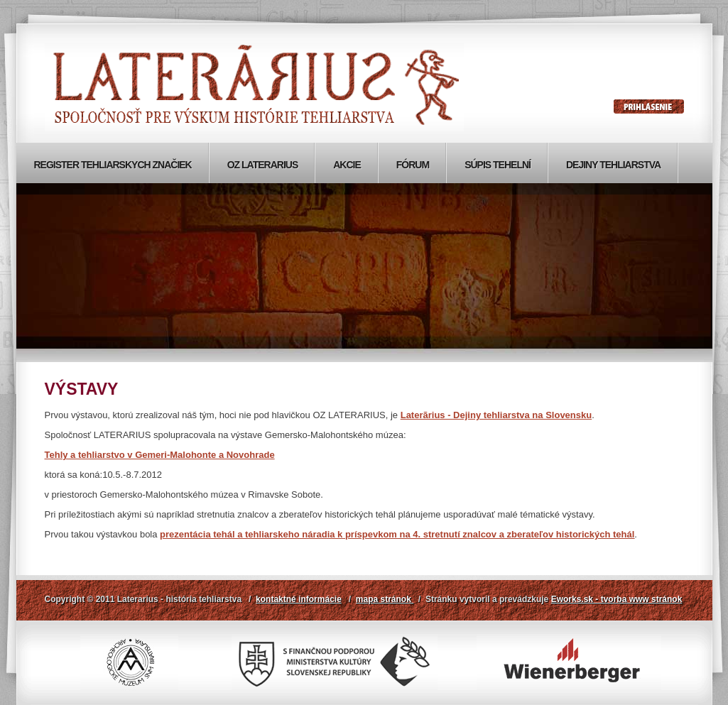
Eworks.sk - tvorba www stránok (617, 599)
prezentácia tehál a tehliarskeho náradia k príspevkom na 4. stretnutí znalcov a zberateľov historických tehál (397, 534)
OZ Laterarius (263, 165)
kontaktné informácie (299, 599)
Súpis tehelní (498, 165)
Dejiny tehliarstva (613, 165)
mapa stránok (385, 599)
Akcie (347, 165)
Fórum (413, 165)
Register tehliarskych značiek (113, 165)
